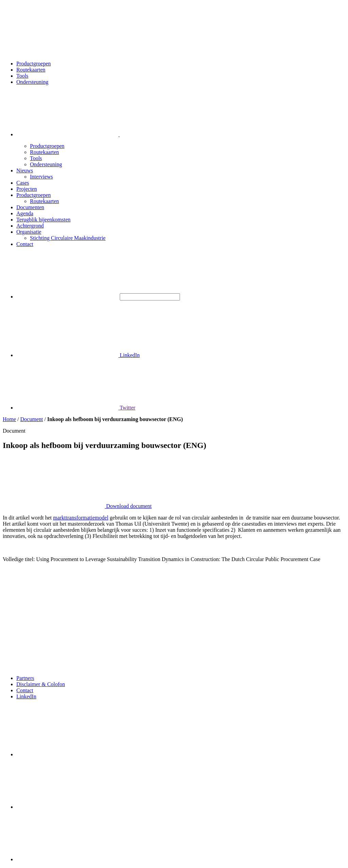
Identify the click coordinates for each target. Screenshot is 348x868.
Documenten (30, 207)
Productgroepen (34, 64)
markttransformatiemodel (81, 518)
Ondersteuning (32, 82)
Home (9, 419)
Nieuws (25, 170)
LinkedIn (78, 355)
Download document (77, 506)
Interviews (42, 177)
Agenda (25, 213)
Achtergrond (30, 226)
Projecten (27, 189)
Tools (22, 76)
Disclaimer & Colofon (41, 684)
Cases (23, 183)
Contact (25, 244)
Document (32, 419)
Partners (25, 678)
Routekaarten (31, 70)
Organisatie (29, 232)
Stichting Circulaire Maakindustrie (68, 238)
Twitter (76, 408)
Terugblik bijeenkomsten (43, 220)
